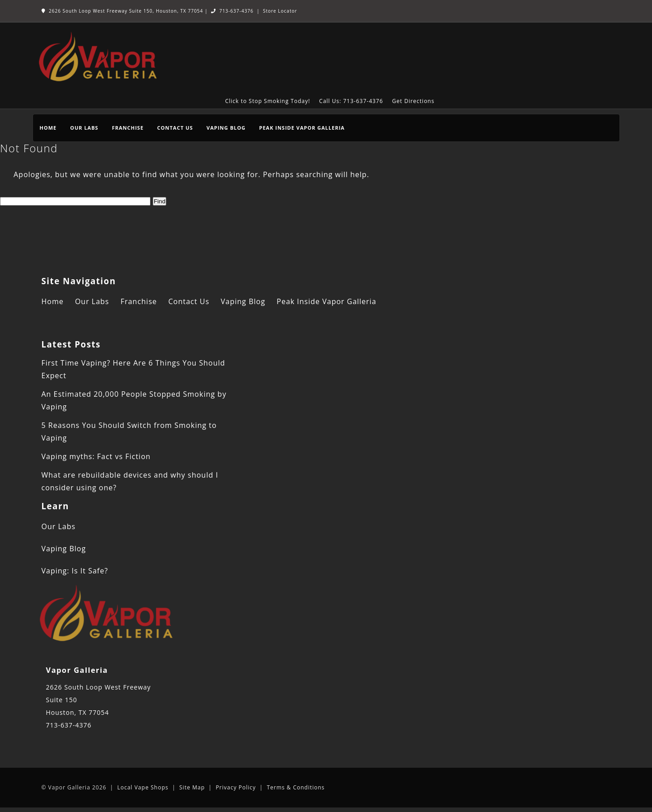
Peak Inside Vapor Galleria (302, 128)
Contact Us (175, 128)
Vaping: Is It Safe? (75, 571)
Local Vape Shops (143, 787)
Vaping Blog (226, 128)
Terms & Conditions (296, 787)
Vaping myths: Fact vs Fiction (96, 456)
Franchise (128, 128)
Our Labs (84, 128)
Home (48, 128)
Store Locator (280, 11)
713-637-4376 (232, 11)
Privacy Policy (236, 787)
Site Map (192, 787)
